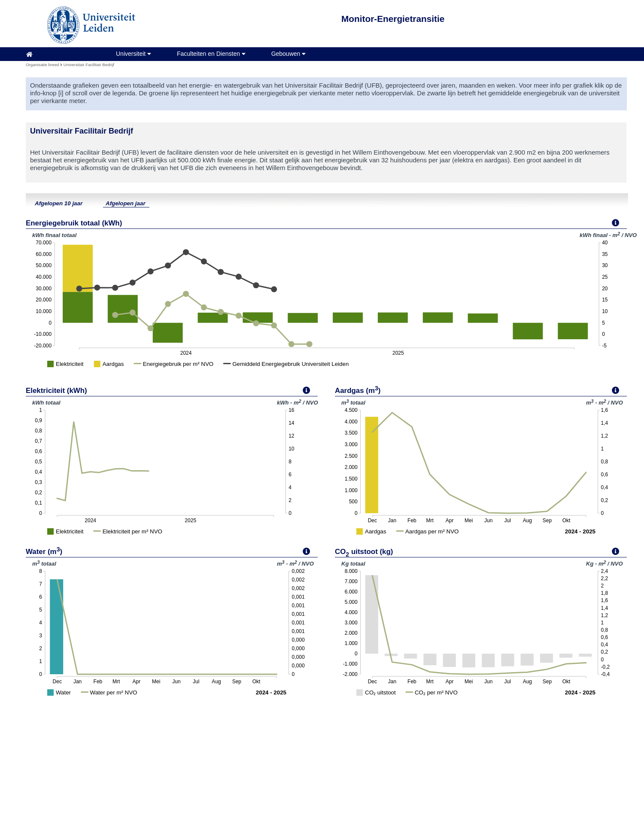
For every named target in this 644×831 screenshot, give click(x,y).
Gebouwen (289, 54)
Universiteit (134, 54)
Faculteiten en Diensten (211, 54)
